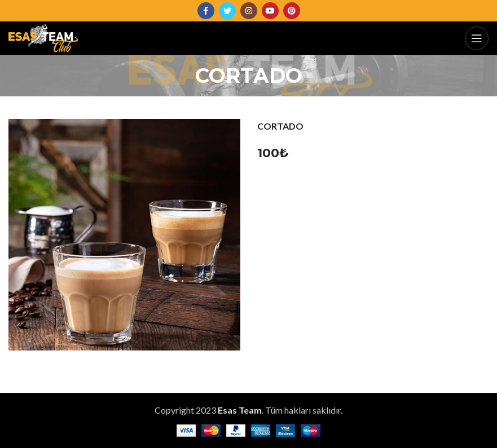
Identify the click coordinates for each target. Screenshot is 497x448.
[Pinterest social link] (292, 11)
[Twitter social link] (227, 11)
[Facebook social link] (206, 11)
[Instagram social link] (249, 11)
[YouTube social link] (270, 11)
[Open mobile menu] (477, 38)
